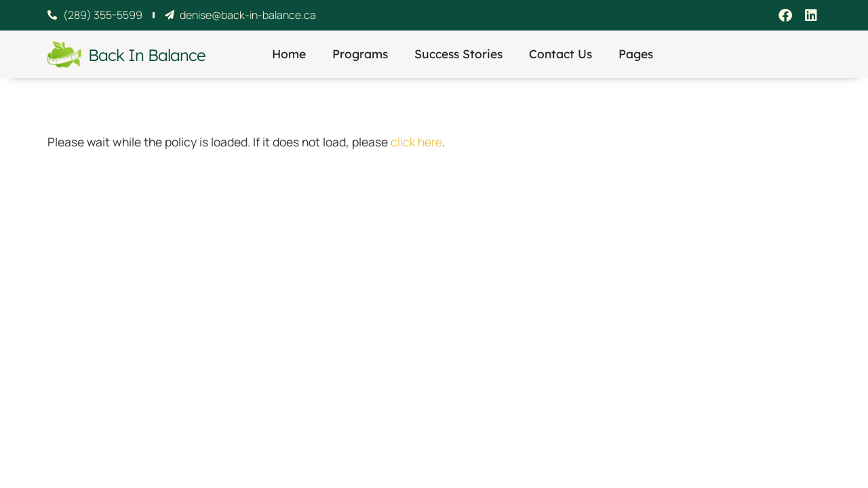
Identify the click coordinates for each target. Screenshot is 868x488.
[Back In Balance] (64, 54)
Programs (360, 54)
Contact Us (560, 54)
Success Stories (458, 54)
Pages (636, 54)
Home (289, 54)
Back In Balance (146, 55)
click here (416, 142)
